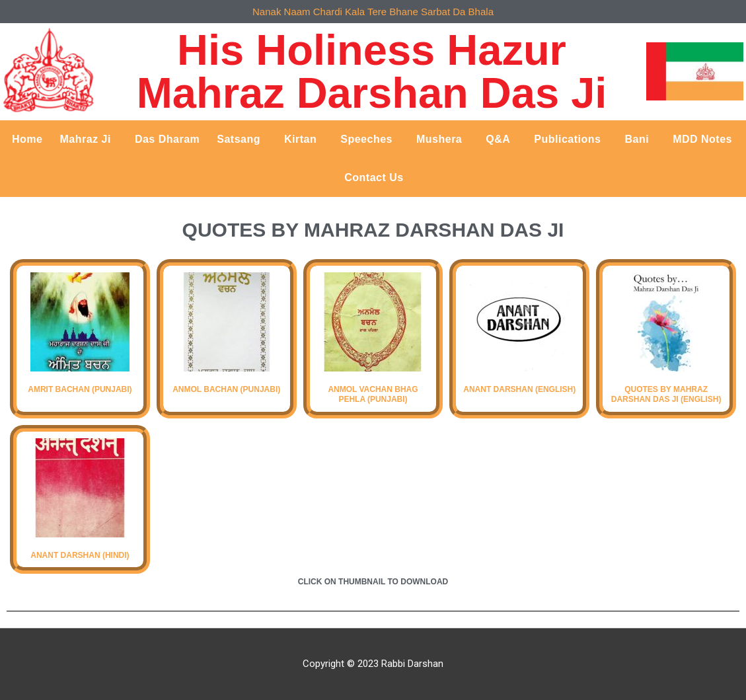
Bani (640, 139)
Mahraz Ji (88, 139)
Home (27, 139)
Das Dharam (167, 139)
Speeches (370, 139)
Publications (571, 139)
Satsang (242, 139)
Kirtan (304, 139)
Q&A (501, 139)
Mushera (442, 139)
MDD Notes (702, 139)
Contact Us (374, 177)
